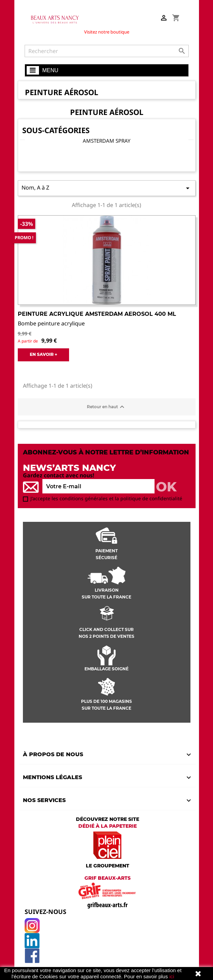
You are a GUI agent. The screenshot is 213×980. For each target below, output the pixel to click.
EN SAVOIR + (43, 354)
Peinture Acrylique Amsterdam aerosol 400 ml (97, 314)
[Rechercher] (107, 51)
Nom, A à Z (107, 188)
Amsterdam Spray (106, 141)
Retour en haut (106, 407)
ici (172, 976)
